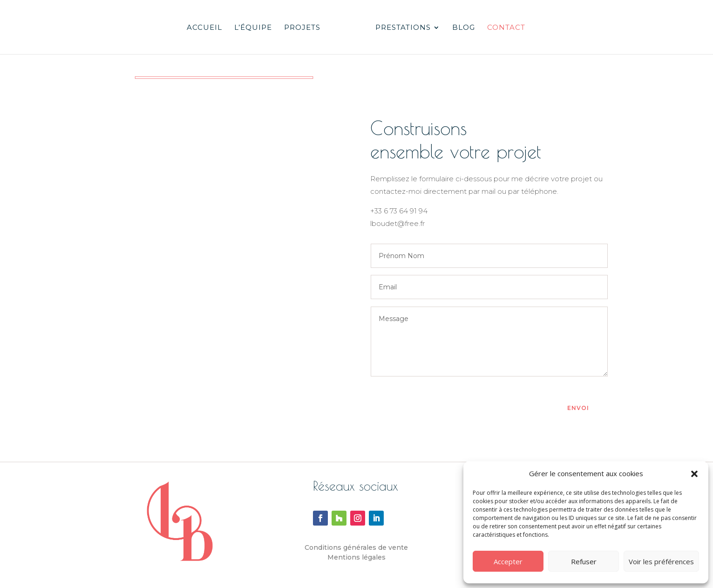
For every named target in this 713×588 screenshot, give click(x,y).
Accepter (508, 561)
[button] (694, 474)
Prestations (403, 28)
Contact (506, 28)
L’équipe (253, 28)
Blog (464, 28)
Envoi (578, 408)
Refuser (584, 561)
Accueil (204, 28)
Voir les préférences (661, 561)
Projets (302, 28)
